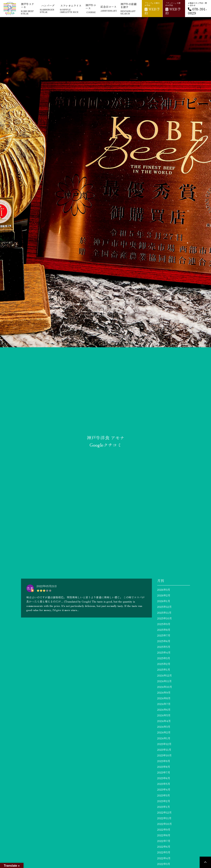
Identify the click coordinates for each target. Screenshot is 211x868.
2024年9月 (164, 692)
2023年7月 (164, 772)
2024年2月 (164, 732)
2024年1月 (164, 738)
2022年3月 (164, 864)
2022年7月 (164, 841)
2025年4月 (164, 652)
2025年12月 (164, 607)
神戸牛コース (91, 8)
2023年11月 (164, 750)
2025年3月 (164, 658)
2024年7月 (164, 704)
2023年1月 (164, 807)
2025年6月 (164, 641)
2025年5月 (164, 647)
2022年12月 (164, 812)
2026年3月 (164, 590)
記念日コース (109, 8)
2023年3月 (164, 795)
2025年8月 (164, 630)
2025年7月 (164, 635)
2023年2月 (164, 801)
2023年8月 (164, 767)
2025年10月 (165, 618)
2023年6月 (164, 778)
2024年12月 (165, 675)
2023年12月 (164, 744)
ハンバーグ (48, 9)
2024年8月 (164, 698)
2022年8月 (164, 835)
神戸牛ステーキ (29, 9)
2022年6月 (164, 847)
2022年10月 (165, 824)
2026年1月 (164, 601)
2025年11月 (164, 613)
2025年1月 (164, 670)
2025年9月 (164, 624)
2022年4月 (164, 858)
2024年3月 (164, 727)
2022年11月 (164, 818)
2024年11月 (164, 681)
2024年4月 (164, 721)
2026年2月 (164, 595)
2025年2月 (164, 664)
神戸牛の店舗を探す (129, 9)
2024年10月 (165, 687)
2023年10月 (164, 755)
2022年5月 (164, 852)
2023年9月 (164, 761)
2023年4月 (164, 789)
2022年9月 (164, 829)
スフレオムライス (71, 9)
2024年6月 (164, 710)
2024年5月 (164, 715)
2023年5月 (164, 784)
